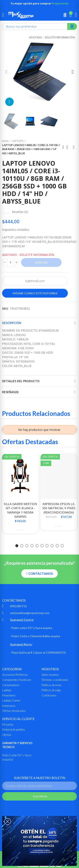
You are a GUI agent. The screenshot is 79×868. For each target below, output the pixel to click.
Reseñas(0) (10, 392)
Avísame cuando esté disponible (35, 293)
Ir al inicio (68, 147)
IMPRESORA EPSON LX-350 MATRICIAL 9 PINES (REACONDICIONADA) (59, 508)
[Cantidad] (11, 262)
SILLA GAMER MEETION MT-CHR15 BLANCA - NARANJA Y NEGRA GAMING (20, 510)
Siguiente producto (74, 147)
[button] (6, 72)
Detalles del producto (21, 381)
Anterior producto (63, 147)
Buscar (72, 26)
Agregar (41, 262)
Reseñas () (20, 212)
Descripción (12, 323)
